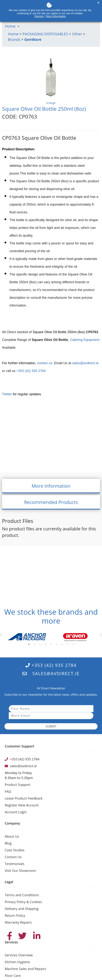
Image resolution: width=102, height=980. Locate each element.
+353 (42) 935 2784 (31, 371)
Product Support (17, 785)
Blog (8, 843)
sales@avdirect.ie (85, 363)
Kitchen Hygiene (17, 962)
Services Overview (19, 955)
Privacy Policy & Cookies (23, 902)
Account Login (16, 812)
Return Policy (15, 915)
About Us (12, 836)
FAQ (8, 791)
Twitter (7, 394)
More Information (56, 16)
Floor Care (13, 976)
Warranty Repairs (18, 922)
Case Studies (14, 850)
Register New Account (22, 805)
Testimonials (14, 864)
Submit (51, 726)
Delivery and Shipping (22, 909)
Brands (14, 39)
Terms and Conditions (22, 895)
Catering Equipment (85, 340)
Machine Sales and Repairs (25, 969)
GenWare (33, 39)
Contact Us (13, 857)
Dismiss (39, 16)
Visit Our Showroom (20, 871)
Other (77, 34)
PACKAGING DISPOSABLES (45, 34)
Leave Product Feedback (24, 798)
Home (13, 34)
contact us (45, 363)
